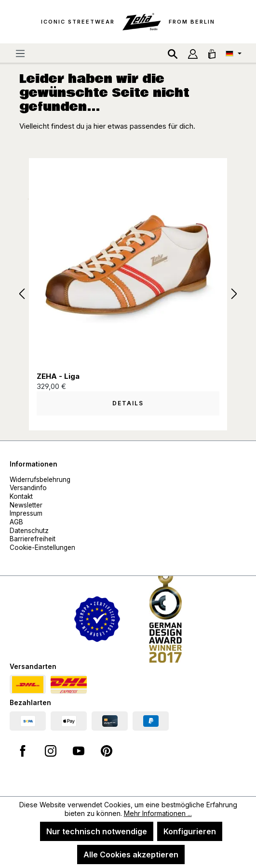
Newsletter (26, 505)
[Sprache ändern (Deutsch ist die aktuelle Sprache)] (234, 53)
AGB (16, 522)
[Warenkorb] (212, 53)
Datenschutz (29, 531)
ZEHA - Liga (58, 376)
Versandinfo (28, 488)
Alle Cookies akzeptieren (131, 855)
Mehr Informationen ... (158, 813)
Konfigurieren (190, 831)
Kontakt (21, 496)
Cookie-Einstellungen (42, 548)
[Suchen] (173, 53)
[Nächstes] (234, 294)
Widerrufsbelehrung (40, 480)
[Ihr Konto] (193, 53)
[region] (128, 294)
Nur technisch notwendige (97, 831)
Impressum (26, 513)
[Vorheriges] (22, 294)
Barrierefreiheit (33, 539)
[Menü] (20, 53)
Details (128, 403)
